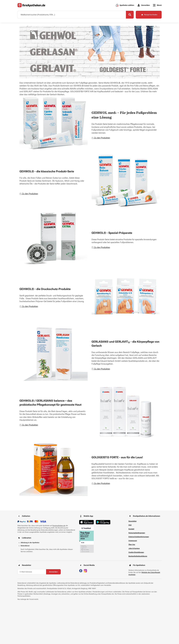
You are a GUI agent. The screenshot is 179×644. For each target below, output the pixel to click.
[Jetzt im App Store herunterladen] (86, 522)
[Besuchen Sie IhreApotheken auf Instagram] (85, 571)
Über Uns (132, 545)
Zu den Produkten (101, 138)
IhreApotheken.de (59, 526)
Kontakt (131, 529)
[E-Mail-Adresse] (32, 572)
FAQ (130, 525)
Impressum (133, 541)
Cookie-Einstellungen (136, 552)
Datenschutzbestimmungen (139, 537)
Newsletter (133, 521)
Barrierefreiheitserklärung (138, 556)
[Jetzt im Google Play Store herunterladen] (103, 522)
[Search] (130, 15)
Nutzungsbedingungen (137, 533)
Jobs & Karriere (134, 548)
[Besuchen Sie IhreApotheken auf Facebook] (81, 571)
